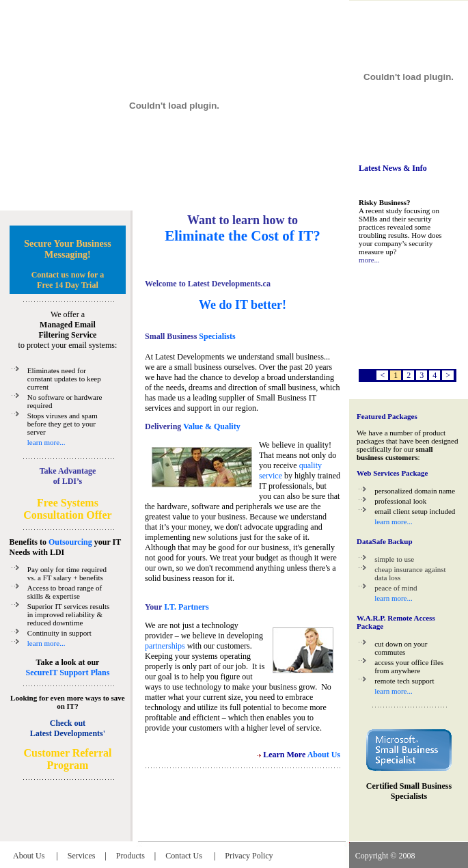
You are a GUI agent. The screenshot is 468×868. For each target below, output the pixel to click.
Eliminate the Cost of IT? (243, 236)
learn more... (46, 442)
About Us (30, 856)
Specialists (216, 336)
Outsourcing (70, 542)
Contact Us (185, 856)
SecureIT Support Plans (67, 673)
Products (130, 856)
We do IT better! (243, 305)
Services (82, 856)
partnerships (165, 646)
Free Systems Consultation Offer (67, 509)
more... (369, 260)
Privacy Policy (249, 856)
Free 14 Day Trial (68, 285)
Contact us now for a (68, 275)
